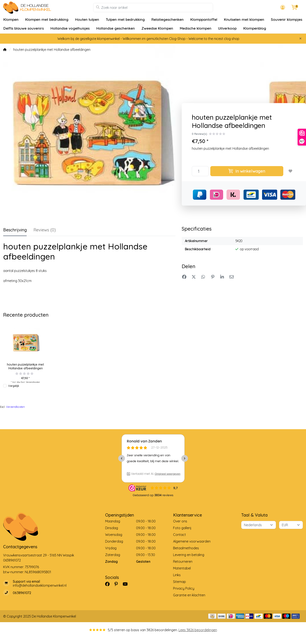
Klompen (11, 19)
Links (177, 575)
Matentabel (182, 568)
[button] (282, 8)
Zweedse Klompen (157, 28)
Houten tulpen (87, 19)
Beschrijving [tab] (15, 230)
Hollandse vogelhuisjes (70, 28)
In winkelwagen (247, 171)
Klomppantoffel (204, 19)
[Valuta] (291, 525)
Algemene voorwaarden (192, 541)
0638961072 (12, 560)
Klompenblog (255, 28)
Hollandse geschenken (116, 28)
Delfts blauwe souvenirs (24, 28)
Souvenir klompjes (287, 19)
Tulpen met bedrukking (125, 19)
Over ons (180, 521)
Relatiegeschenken (168, 19)
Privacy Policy (184, 588)
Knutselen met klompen (244, 19)
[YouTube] (127, 584)
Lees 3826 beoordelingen (198, 630)
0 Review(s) (199, 134)
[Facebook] (109, 584)
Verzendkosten (33, 382)
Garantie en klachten (189, 595)
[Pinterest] (118, 584)
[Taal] (259, 525)
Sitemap (179, 582)
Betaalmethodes (186, 548)
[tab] (45, 231)
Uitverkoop (227, 28)
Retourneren (183, 561)
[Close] (300, 38)
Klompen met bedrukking (47, 19)
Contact (179, 535)
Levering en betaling (189, 555)
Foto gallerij (182, 528)
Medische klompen (196, 28)
